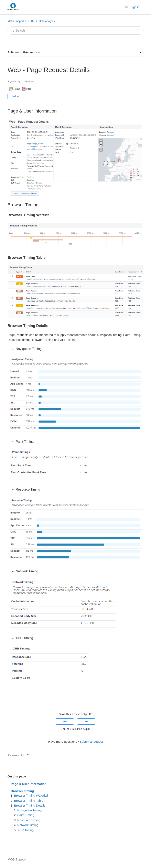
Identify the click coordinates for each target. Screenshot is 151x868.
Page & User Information (29, 784)
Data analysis (47, 21)
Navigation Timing (29, 810)
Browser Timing (22, 791)
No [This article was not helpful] (86, 722)
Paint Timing (26, 815)
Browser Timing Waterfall (31, 795)
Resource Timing (29, 820)
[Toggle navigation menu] (126, 7)
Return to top (19, 755)
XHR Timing (25, 830)
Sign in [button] (135, 7)
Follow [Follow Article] (15, 96)
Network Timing (28, 825)
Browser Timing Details (30, 805)
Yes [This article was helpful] (65, 722)
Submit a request (91, 742)
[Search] (75, 31)
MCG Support (16, 21)
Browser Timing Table (29, 801)
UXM (31, 21)
